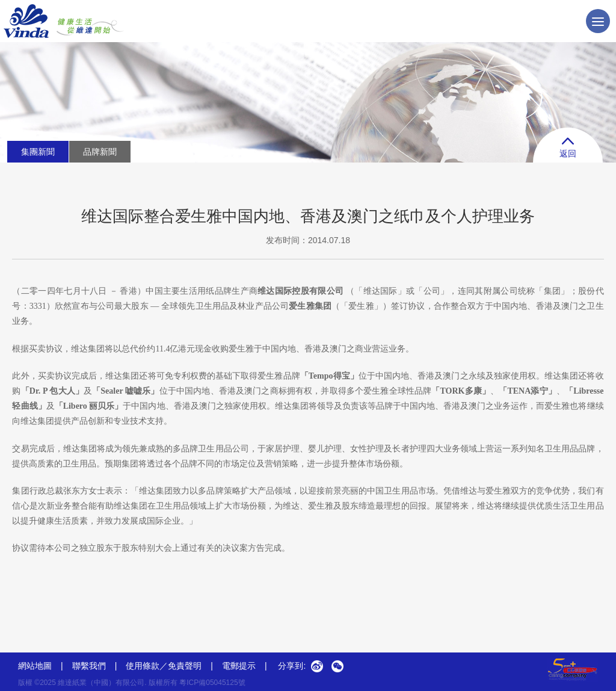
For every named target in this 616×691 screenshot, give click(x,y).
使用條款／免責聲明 (164, 666)
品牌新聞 (100, 152)
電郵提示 (245, 666)
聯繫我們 (89, 666)
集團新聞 (38, 152)
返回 (568, 148)
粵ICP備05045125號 (212, 683)
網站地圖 (35, 666)
